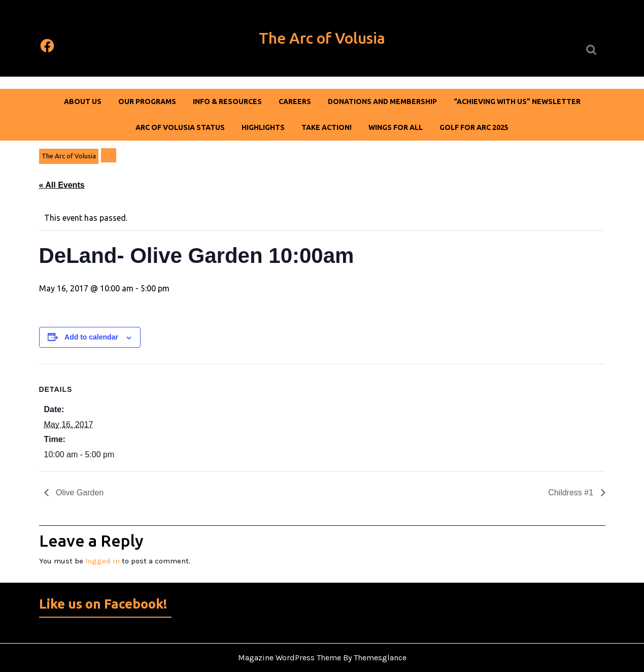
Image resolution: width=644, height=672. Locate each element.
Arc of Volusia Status (180, 127)
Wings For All (396, 127)
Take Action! (327, 127)
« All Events (62, 185)
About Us (83, 102)
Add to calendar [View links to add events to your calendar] (91, 337)
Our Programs (147, 102)
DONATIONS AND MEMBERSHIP (382, 102)
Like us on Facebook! (103, 604)
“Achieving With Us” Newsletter (517, 102)
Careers (295, 102)
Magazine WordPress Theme (290, 658)
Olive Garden (79, 493)
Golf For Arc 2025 (474, 127)
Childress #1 (572, 493)
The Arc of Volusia (322, 38)
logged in (103, 561)
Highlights (263, 127)
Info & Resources (227, 102)
